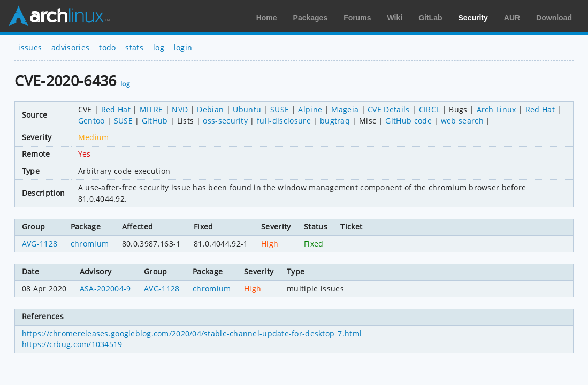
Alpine (310, 109)
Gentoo (91, 121)
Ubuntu (247, 109)
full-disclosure (284, 121)
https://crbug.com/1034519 (72, 344)
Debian (210, 109)
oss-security (225, 121)
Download (554, 18)
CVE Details (389, 109)
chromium (90, 244)
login (183, 47)
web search (462, 121)
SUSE (280, 109)
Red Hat (116, 109)
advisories (70, 47)
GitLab (430, 18)
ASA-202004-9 (105, 288)
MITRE (151, 109)
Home (267, 18)
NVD (180, 109)
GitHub (155, 121)
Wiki (395, 18)
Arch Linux (59, 16)
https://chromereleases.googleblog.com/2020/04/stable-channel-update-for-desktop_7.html (192, 333)
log (159, 47)
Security (473, 18)
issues (30, 47)
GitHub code (408, 121)
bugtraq (335, 121)
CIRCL (430, 109)
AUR (512, 18)
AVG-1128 (40, 244)
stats (134, 47)
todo (107, 47)
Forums (357, 18)
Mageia (345, 109)
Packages (311, 18)
